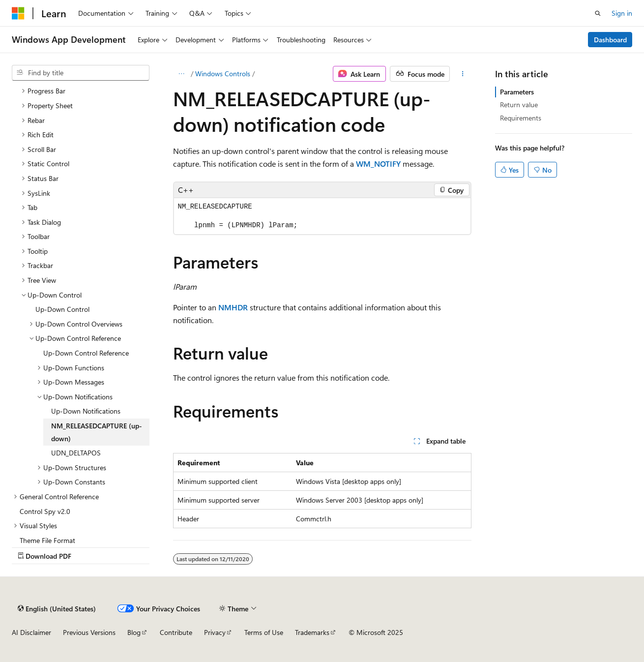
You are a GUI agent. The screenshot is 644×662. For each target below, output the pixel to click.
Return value (519, 105)
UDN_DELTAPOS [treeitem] (76, 453)
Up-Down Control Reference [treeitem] (86, 353)
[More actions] (462, 74)
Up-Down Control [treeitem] (62, 309)
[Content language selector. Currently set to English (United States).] (57, 608)
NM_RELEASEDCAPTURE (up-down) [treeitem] (97, 432)
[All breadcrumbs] (182, 74)
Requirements (521, 118)
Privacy (215, 632)
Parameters (517, 92)
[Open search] (598, 13)
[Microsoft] (18, 13)
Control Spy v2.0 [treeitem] (45, 511)
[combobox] (81, 73)
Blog (134, 632)
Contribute (176, 632)
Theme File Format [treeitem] (47, 540)
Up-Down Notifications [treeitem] (86, 411)
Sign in (622, 13)
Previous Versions (89, 632)
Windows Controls (223, 74)
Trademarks (312, 632)
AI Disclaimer (31, 632)
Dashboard (610, 40)
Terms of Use (264, 632)
